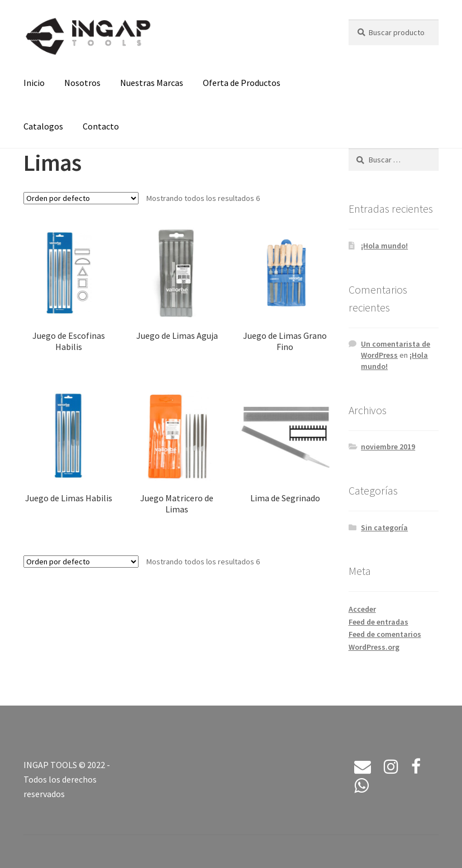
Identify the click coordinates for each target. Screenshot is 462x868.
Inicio (34, 83)
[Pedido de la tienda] (81, 198)
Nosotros (82, 83)
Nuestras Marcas (152, 83)
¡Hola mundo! (384, 246)
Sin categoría (384, 527)
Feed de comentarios (385, 634)
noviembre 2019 (388, 447)
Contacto (101, 126)
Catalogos (43, 126)
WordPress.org (374, 647)
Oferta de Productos (242, 83)
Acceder (362, 609)
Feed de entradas (378, 622)
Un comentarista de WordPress (396, 349)
